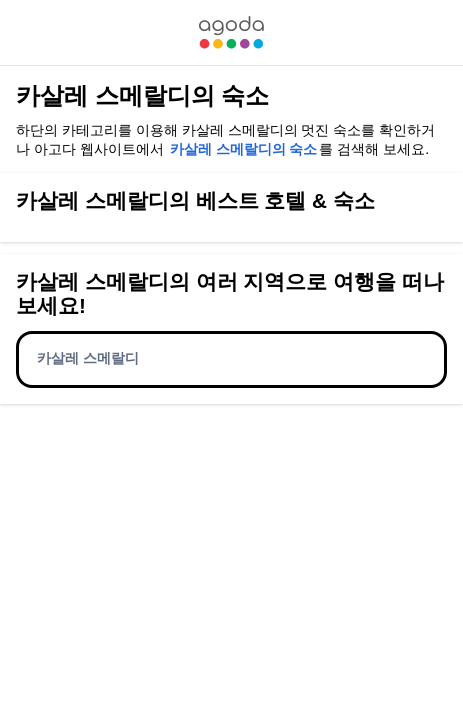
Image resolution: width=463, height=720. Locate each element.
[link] (231, 32)
